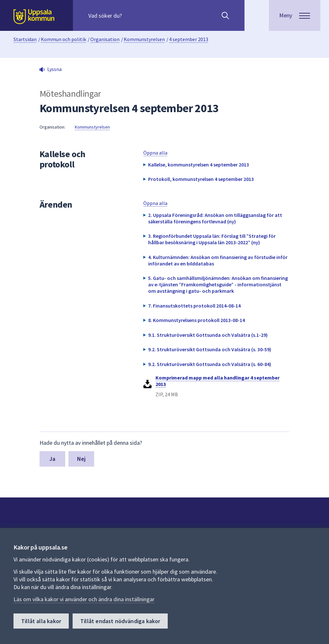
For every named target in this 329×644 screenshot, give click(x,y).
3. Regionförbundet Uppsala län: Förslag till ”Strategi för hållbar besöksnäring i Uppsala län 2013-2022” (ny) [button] (212, 239)
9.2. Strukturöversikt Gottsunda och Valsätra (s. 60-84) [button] (210, 364)
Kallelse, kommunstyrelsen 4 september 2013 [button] (199, 165)
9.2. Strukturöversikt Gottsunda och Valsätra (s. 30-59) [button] (210, 349)
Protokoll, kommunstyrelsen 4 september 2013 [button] (201, 179)
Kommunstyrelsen (144, 39)
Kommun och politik (63, 39)
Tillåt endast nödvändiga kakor (120, 621)
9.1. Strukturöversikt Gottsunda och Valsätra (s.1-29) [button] (208, 335)
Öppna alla (155, 153)
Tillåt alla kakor (41, 621)
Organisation (105, 39)
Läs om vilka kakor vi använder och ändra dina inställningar (84, 599)
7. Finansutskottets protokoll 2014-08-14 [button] (194, 306)
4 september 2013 (189, 39)
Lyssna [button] (54, 69)
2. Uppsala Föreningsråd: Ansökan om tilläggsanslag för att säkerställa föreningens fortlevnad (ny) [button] (215, 218)
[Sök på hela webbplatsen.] (130, 15)
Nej (81, 459)
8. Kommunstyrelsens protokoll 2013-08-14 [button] (196, 320)
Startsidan (25, 39)
